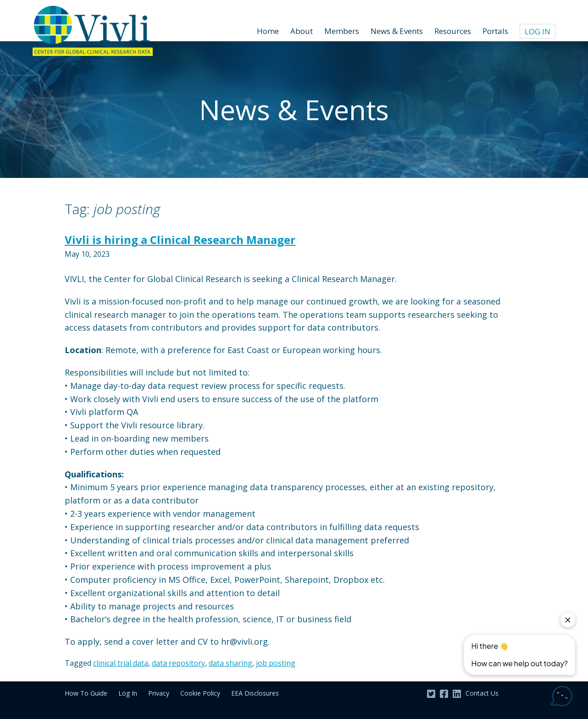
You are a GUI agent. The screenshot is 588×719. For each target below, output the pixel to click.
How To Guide (86, 693)
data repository (178, 663)
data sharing (230, 663)
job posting (276, 663)
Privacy (159, 693)
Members (342, 31)
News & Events (397, 31)
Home (268, 31)
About (302, 31)
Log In (538, 31)
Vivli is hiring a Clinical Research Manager (180, 240)
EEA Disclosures (255, 693)
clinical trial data (121, 663)
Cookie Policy (200, 693)
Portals (495, 31)
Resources (453, 31)
